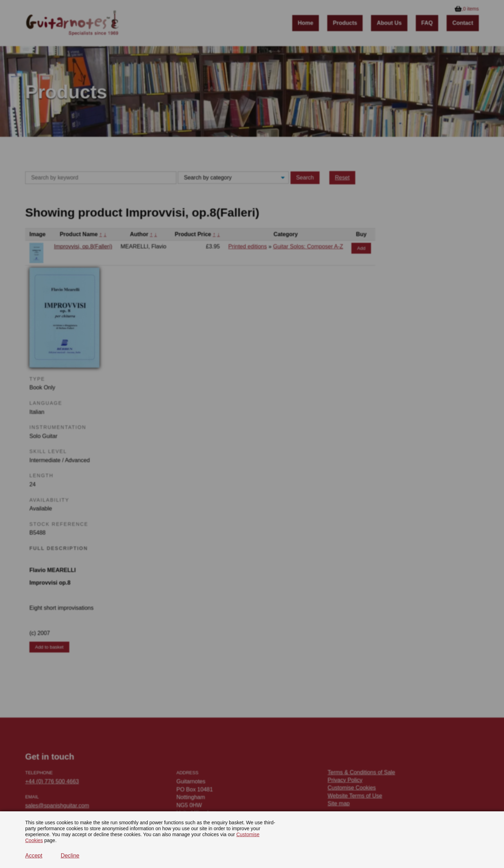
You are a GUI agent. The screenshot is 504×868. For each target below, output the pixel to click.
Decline (70, 856)
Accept (34, 856)
